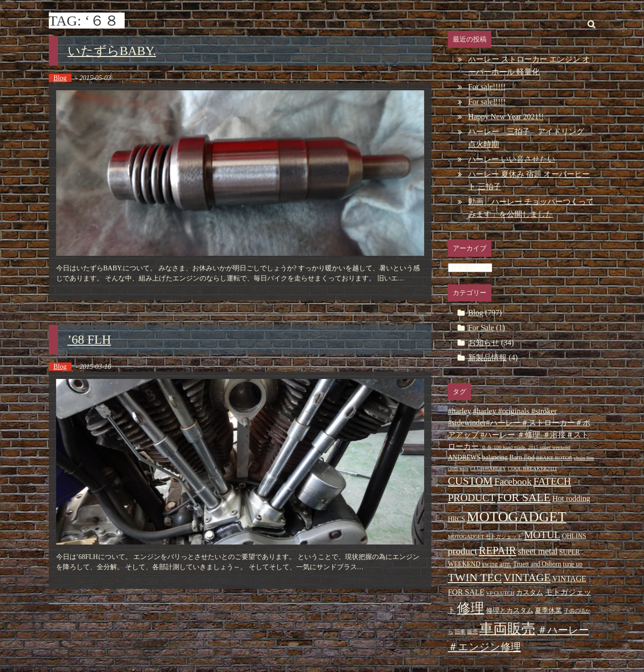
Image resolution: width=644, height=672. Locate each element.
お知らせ (484, 343)
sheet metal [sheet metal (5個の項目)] (538, 551)
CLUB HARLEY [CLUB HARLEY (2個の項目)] (488, 469)
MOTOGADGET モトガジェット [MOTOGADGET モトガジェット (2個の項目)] (485, 537)
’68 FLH (89, 340)
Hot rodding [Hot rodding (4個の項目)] (571, 498)
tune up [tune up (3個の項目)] (573, 564)
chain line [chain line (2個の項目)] (584, 458)
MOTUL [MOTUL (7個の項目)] (542, 535)
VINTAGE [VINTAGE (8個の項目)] (527, 578)
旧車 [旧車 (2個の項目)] (460, 632)
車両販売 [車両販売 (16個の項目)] (507, 629)
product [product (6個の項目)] (463, 551)
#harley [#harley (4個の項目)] (459, 411)
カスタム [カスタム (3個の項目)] (530, 593)
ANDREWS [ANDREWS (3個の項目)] (464, 457)
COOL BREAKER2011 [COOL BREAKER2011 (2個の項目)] (532, 469)
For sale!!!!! (487, 87)
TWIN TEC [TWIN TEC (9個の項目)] (475, 577)
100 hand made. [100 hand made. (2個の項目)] (510, 447)
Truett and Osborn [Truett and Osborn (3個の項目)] (537, 564)
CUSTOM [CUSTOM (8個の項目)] (470, 481)
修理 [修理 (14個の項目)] (471, 608)
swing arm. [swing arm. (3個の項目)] (497, 564)
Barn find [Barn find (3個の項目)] (522, 457)
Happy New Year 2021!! (506, 117)
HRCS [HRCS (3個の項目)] (457, 519)
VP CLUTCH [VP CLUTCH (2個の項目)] (500, 593)
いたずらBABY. (112, 51)
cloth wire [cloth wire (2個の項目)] (458, 469)
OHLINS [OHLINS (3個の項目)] (574, 536)
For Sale (481, 328)
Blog (60, 78)
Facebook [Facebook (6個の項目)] (513, 481)
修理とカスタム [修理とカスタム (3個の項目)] (510, 610)
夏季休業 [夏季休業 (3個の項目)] (548, 610)
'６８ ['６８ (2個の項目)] (486, 447)
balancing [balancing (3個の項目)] (495, 457)
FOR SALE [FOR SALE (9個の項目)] (524, 497)
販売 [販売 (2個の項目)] (472, 632)
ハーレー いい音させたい (512, 159)
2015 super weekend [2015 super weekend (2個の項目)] (549, 447)
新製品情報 (487, 357)
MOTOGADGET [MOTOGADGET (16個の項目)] (516, 517)
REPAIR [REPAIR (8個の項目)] (497, 551)
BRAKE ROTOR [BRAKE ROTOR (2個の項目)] (554, 458)
